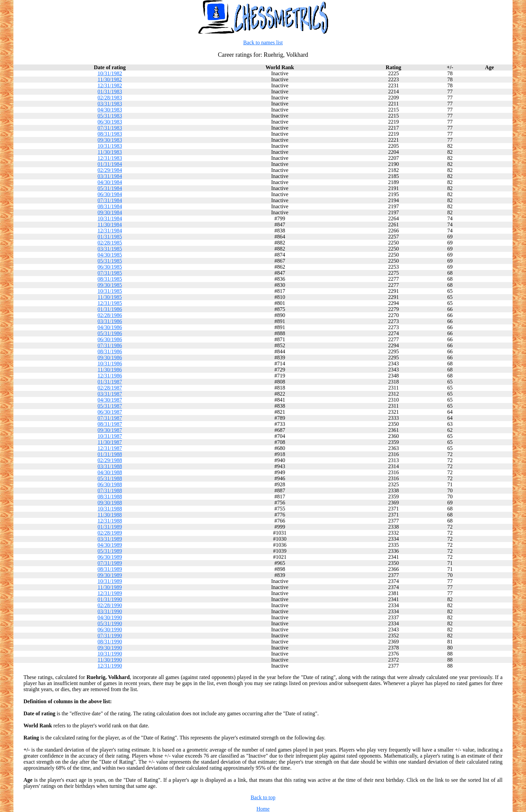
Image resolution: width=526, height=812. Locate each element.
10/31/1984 (110, 218)
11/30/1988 (110, 515)
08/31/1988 (110, 497)
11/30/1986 (110, 370)
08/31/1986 (110, 351)
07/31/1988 (110, 490)
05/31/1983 (110, 116)
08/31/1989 (110, 569)
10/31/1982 (110, 73)
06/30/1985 (110, 267)
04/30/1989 (110, 545)
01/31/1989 (110, 527)
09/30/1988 (110, 503)
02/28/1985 (110, 243)
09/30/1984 (110, 212)
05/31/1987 (110, 406)
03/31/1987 (110, 394)
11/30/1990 (110, 660)
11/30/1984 (110, 224)
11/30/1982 (110, 79)
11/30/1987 (110, 442)
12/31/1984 (110, 231)
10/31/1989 (110, 581)
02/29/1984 (110, 170)
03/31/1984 (110, 176)
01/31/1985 (110, 237)
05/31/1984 (110, 188)
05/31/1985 (110, 261)
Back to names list (263, 42)
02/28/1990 (110, 605)
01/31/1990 (110, 599)
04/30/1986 (110, 327)
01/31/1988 (110, 454)
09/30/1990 (110, 648)
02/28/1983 (110, 98)
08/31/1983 (110, 134)
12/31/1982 (110, 85)
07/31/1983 (110, 128)
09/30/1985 (110, 285)
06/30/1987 (110, 412)
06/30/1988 (110, 484)
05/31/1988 (110, 478)
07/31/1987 (110, 418)
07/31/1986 (110, 345)
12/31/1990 (110, 666)
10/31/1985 (110, 291)
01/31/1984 (110, 164)
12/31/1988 (110, 521)
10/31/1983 (110, 146)
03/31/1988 (110, 466)
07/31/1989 (110, 563)
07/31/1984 (110, 200)
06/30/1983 (110, 122)
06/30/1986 (110, 339)
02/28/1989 (110, 533)
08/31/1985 (110, 279)
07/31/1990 (110, 636)
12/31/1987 (110, 448)
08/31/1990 (110, 642)
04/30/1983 (110, 110)
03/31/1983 (110, 104)
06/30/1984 (110, 194)
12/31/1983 (110, 158)
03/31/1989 (110, 539)
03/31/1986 (110, 321)
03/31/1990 (110, 611)
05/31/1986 (110, 333)
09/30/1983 (110, 140)
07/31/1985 (110, 273)
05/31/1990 (110, 623)
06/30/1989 (110, 557)
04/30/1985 (110, 255)
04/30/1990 (110, 617)
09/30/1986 (110, 357)
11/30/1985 (110, 297)
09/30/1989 (110, 575)
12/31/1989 (110, 593)
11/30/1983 (110, 152)
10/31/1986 (110, 364)
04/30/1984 (110, 182)
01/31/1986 (110, 309)
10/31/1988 (110, 509)
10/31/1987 (110, 436)
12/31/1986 (110, 376)
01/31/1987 (110, 382)
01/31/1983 (110, 92)
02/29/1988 (110, 460)
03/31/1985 (110, 249)
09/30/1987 (110, 430)
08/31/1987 (110, 424)
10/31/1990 (110, 654)
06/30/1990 (110, 629)
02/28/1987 (110, 388)
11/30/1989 (110, 587)
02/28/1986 (110, 315)
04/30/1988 (110, 472)
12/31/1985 (110, 303)
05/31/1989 (110, 551)
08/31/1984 (110, 206)
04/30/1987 (110, 400)
